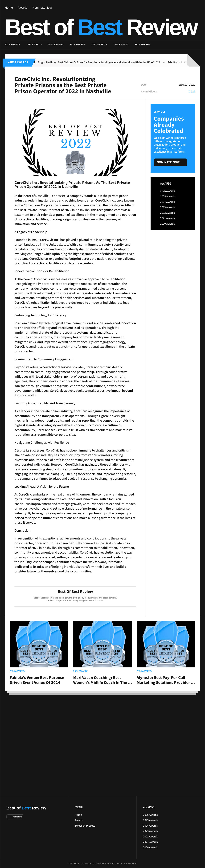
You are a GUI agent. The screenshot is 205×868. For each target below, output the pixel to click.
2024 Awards (56, 44)
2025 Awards (34, 44)
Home (9, 8)
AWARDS (166, 184)
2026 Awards (12, 44)
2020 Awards (143, 44)
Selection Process (85, 826)
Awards (23, 8)
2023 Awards (77, 44)
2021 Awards (121, 44)
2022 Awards (99, 44)
